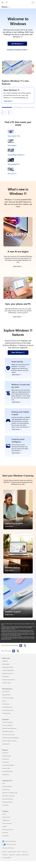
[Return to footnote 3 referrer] (2, 633)
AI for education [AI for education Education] (6, 744)
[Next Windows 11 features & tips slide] (10, 113)
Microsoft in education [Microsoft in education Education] (8, 722)
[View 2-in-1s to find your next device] (19, 171)
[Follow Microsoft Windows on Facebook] (21, 646)
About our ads (25, 855)
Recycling (18, 855)
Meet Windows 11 (11, 90)
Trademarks (5, 855)
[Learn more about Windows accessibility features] (18, 401)
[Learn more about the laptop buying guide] (11, 527)
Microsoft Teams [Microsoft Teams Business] (6, 768)
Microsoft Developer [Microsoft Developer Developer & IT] (7, 787)
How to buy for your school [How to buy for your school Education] (8, 735)
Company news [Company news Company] (6, 820)
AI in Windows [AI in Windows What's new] (6, 677)
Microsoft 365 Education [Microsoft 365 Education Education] (8, 732)
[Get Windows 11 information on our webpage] (17, 44)
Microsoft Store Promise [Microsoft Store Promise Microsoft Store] (8, 710)
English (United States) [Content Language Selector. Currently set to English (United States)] (11, 841)
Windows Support (13, 611)
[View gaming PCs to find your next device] (19, 162)
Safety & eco (12, 855)
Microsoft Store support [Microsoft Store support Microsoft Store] (8, 698)
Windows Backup (12, 567)
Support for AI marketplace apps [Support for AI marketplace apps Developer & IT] (10, 793)
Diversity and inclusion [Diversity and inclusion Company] (8, 830)
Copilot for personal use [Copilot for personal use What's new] (8, 673)
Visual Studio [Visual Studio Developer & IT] (5, 805)
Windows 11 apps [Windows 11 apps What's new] (6, 683)
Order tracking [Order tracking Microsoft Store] (6, 704)
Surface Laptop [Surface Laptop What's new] (6, 664)
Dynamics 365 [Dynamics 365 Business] (6, 759)
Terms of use (24, 852)
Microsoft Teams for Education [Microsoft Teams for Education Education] (9, 728)
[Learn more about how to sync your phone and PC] (18, 316)
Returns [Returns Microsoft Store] (4, 701)
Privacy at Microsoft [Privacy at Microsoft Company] (7, 823)
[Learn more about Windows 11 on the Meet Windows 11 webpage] (10, 101)
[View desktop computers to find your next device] (19, 152)
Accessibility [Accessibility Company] (5, 833)
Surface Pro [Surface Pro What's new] (5, 661)
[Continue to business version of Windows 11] (18, 49)
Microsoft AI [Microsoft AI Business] (5, 753)
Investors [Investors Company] (4, 826)
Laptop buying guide (14, 523)
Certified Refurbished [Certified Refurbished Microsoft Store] (7, 707)
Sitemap (4, 852)
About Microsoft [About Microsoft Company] (6, 817)
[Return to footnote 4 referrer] (2, 637)
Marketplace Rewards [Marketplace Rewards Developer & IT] (7, 802)
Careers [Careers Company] (4, 814)
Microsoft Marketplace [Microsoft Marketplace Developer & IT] (8, 799)
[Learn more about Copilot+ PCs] (18, 266)
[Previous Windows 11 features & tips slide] (4, 113)
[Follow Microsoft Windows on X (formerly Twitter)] (25, 646)
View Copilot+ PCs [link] (14, 136)
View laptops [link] (12, 145)
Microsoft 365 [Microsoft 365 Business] (6, 762)
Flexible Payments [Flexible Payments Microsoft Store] (6, 713)
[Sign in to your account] (33, 3)
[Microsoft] (18, 1)
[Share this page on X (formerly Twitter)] (18, 651)
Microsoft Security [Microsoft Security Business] (7, 756)
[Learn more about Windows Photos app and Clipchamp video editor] (18, 452)
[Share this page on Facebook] (14, 651)
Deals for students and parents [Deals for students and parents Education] (10, 741)
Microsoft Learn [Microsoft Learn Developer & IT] (6, 790)
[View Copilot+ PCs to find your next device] (19, 133)
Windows (5, 7)
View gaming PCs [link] (13, 164)
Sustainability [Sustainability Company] (5, 836)
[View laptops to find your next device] (19, 143)
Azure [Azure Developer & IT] (4, 783)
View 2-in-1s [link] (12, 174)
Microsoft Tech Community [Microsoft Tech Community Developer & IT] (9, 796)
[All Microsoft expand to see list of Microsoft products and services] (2, 3)
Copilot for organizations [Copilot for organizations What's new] (8, 670)
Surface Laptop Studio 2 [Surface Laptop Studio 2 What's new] (8, 667)
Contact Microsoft (12, 852)
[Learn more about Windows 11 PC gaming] (18, 429)
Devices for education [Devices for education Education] (7, 725)
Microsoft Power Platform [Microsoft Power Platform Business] (8, 765)
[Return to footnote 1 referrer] (2, 626)
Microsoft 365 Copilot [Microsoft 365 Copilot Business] (7, 771)
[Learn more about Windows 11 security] (18, 374)
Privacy (19, 852)
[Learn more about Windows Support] (11, 615)
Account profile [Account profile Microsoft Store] (6, 692)
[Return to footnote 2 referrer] (2, 630)
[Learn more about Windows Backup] (11, 571)
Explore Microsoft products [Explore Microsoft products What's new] (9, 680)
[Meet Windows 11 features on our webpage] (18, 353)
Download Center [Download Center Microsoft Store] (6, 695)
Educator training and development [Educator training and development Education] (11, 738)
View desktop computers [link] (16, 155)
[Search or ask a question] (7, 3)
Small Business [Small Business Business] (6, 775)
